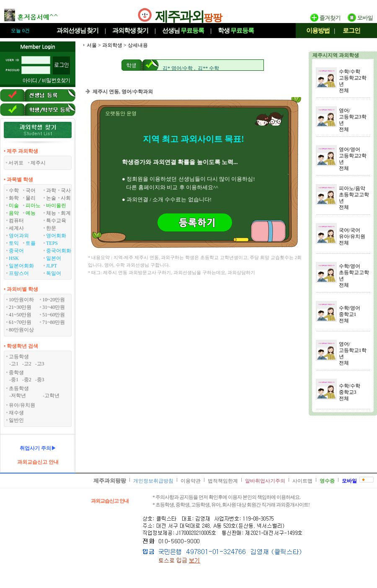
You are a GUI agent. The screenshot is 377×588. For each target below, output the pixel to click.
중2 (28, 380)
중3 (41, 380)
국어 (31, 190)
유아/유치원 (22, 405)
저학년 (18, 395)
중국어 (16, 251)
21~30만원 (20, 307)
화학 (14, 198)
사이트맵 (302, 481)
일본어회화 (21, 266)
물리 (31, 198)
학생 (236, 31)
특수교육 (56, 221)
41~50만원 (20, 315)
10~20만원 (54, 300)
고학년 (52, 395)
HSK (14, 258)
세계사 (16, 228)
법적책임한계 (223, 481)
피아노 (33, 205)
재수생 (16, 413)
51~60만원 (54, 315)
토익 (14, 243)
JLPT (52, 266)
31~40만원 (54, 307)
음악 (14, 213)
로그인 (351, 31)
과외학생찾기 (130, 31)
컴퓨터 (16, 221)
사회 (66, 198)
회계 (66, 213)
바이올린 (56, 205)
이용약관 (191, 481)
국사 (66, 190)
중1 (15, 380)
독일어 (54, 273)
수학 (14, 190)
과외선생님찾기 (77, 31)
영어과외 (19, 236)
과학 (51, 190)
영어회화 (56, 236)
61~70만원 (20, 322)
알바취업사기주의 (265, 481)
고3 (41, 364)
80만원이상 (21, 330)
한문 (51, 228)
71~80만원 (54, 322)
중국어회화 (59, 251)
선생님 (183, 31)
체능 (51, 213)
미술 (14, 205)
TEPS (52, 243)
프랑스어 (19, 273)
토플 (31, 243)
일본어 (54, 258)
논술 (51, 198)
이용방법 (318, 31)
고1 (15, 364)
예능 (31, 213)
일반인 (16, 420)
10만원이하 (21, 300)
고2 (28, 364)
